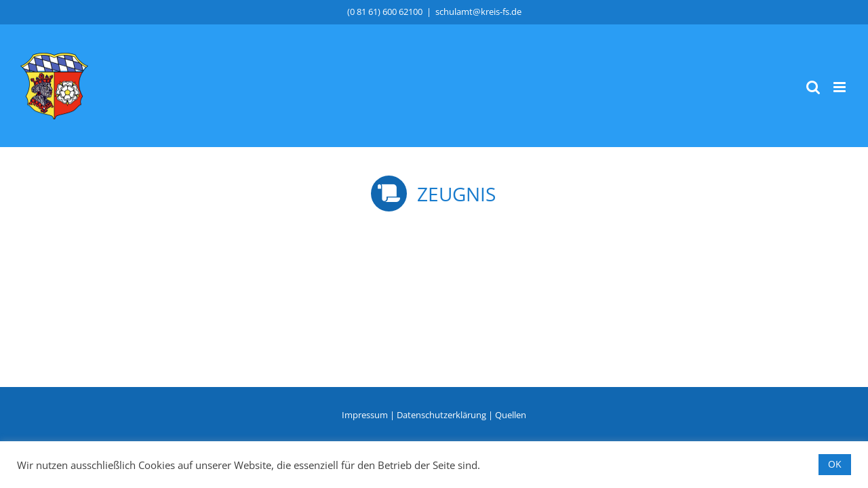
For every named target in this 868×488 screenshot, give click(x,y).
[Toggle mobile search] (813, 87)
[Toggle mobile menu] (841, 87)
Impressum (365, 415)
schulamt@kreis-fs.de (478, 12)
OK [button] (835, 464)
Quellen (511, 415)
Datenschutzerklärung (441, 415)
